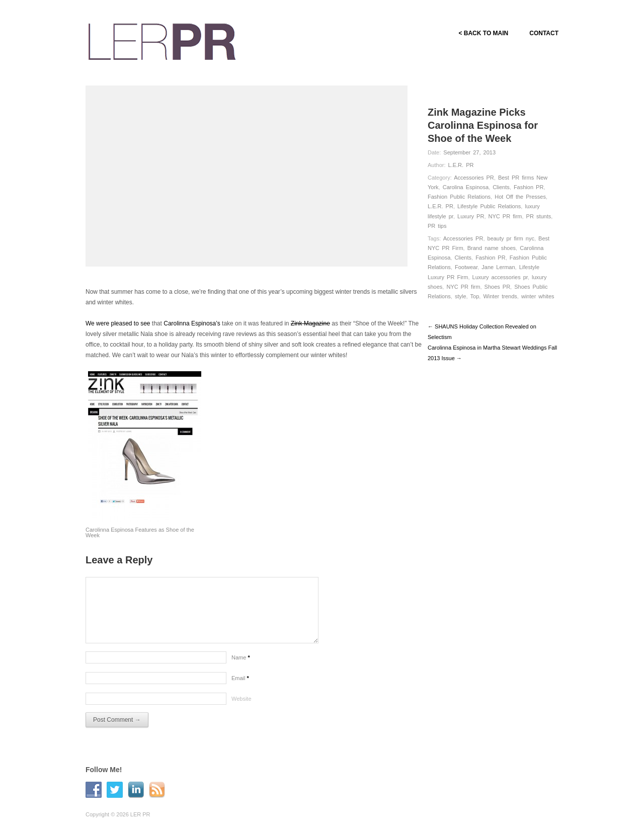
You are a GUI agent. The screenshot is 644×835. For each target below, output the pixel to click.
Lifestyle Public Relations (489, 206)
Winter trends (500, 296)
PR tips (437, 226)
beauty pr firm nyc (511, 238)
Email (240, 678)
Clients (501, 187)
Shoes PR (498, 287)
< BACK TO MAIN (483, 33)
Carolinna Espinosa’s (192, 323)
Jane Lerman (498, 267)
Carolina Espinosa (466, 187)
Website (242, 699)
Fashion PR (529, 187)
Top (475, 296)
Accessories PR (474, 178)
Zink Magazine (310, 323)
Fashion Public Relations (459, 197)
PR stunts (539, 216)
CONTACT (544, 33)
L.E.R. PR (461, 165)
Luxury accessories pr (500, 277)
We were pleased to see (118, 323)
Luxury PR (471, 216)
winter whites (538, 296)
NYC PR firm (505, 216)
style (461, 296)
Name (241, 657)
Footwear (466, 267)
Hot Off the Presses (520, 197)
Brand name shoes (492, 248)
